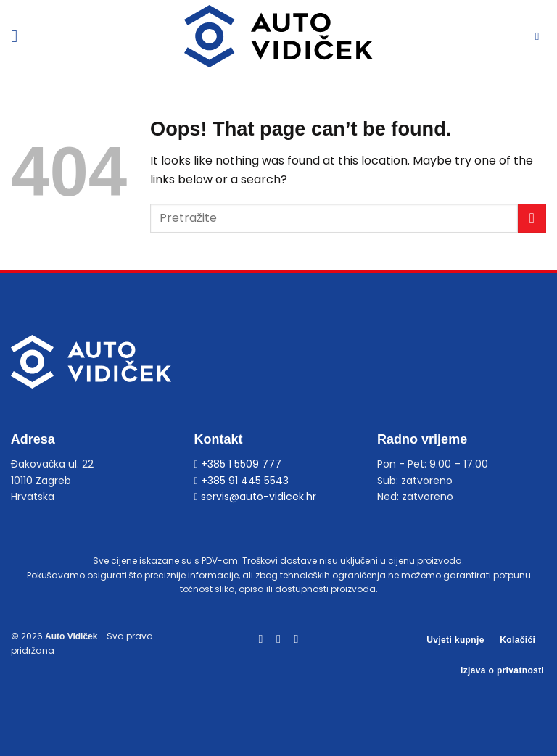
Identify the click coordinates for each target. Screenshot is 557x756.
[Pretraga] (541, 36)
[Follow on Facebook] (260, 639)
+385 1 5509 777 (237, 464)
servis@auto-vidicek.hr (255, 497)
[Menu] (20, 36)
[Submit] (532, 218)
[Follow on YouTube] (296, 639)
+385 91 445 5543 (241, 481)
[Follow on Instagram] (278, 639)
